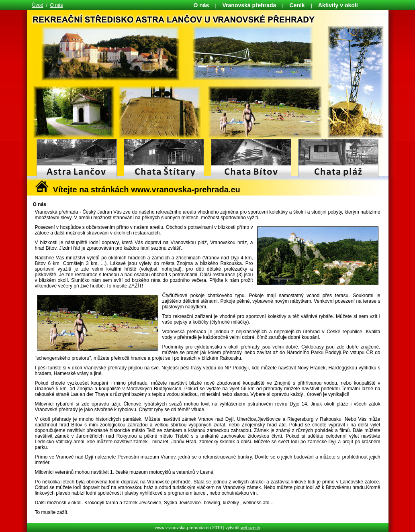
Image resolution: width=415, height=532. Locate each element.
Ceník (297, 5)
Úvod (38, 5)
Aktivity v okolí (338, 5)
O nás (57, 5)
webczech (250, 528)
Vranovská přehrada (249, 5)
